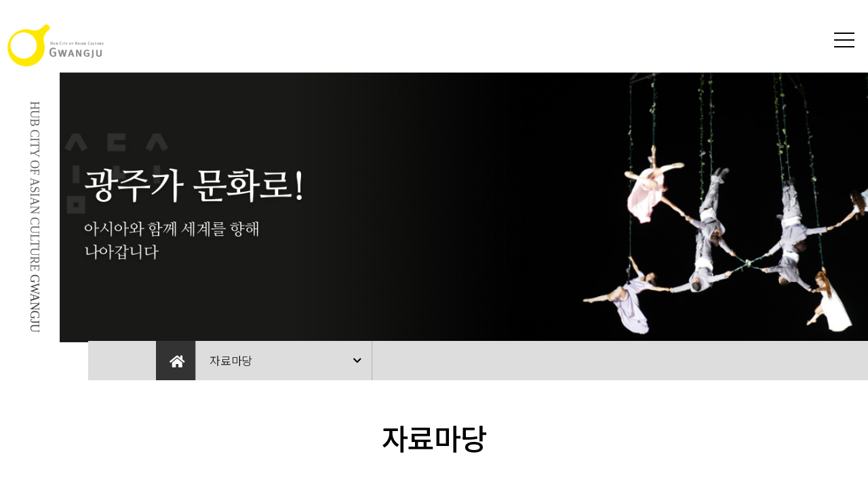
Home (176, 361)
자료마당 (231, 360)
